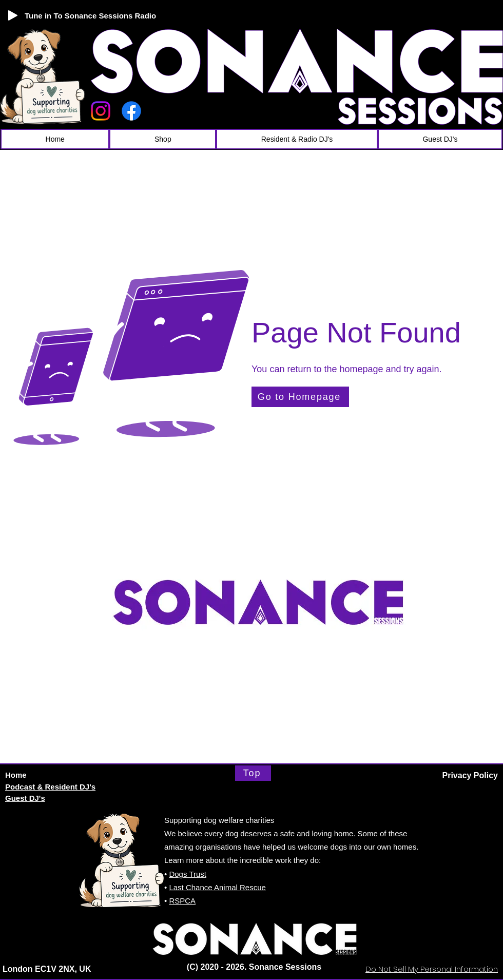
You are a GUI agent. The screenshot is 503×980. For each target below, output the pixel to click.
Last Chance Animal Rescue (217, 887)
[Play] (13, 15)
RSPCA (182, 901)
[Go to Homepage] (300, 397)
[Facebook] (131, 111)
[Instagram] (101, 111)
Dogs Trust (188, 874)
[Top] (253, 773)
